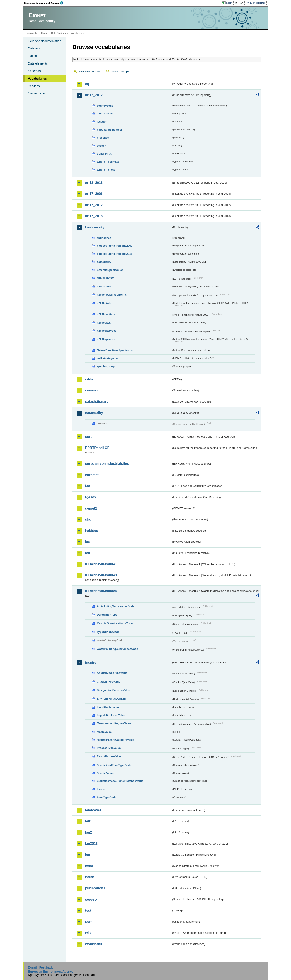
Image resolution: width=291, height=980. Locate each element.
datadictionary (97, 402)
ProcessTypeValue (109, 748)
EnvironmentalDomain (111, 699)
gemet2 (91, 508)
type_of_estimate (108, 162)
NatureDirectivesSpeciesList (115, 350)
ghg (88, 519)
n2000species (106, 339)
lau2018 (92, 844)
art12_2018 (94, 183)
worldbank (94, 944)
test (88, 910)
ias (88, 542)
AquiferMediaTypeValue (112, 673)
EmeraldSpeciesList (110, 270)
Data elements (38, 63)
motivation (104, 287)
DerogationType (107, 615)
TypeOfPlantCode (108, 632)
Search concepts (121, 72)
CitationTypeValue (109, 682)
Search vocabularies (90, 72)
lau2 (89, 832)
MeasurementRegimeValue (114, 723)
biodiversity (95, 227)
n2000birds (104, 303)
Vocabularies (38, 79)
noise (90, 877)
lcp (88, 855)
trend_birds (104, 154)
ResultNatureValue (109, 756)
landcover (93, 810)
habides (92, 531)
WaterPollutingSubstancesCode (118, 649)
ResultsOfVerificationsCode (115, 623)
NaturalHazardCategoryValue (116, 740)
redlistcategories (108, 358)
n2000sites (104, 323)
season (102, 146)
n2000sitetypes (107, 331)
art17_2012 (94, 205)
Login (229, 3)
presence (103, 138)
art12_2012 (94, 95)
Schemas (34, 71)
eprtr (89, 437)
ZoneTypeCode (107, 797)
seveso (91, 899)
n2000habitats (106, 314)
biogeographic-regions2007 (115, 246)
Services (34, 86)
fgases (91, 497)
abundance (104, 238)
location (102, 122)
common (92, 390)
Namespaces (37, 93)
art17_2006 (94, 194)
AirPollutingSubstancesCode (116, 606)
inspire (91, 662)
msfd (89, 866)
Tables (33, 56)
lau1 (89, 821)
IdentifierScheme (108, 707)
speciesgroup (106, 366)
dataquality (104, 262)
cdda (89, 379)
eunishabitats (106, 278)
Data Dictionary (60, 33)
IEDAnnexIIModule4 (101, 591)
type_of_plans (106, 170)
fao (88, 486)
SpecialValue (105, 773)
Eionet (45, 33)
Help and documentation (45, 41)
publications (95, 888)
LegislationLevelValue (111, 715)
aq (87, 84)
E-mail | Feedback (40, 967)
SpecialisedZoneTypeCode (114, 765)
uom (89, 922)
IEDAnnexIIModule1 (101, 564)
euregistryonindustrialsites (107, 464)
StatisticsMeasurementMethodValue (120, 781)
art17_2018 (94, 216)
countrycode (105, 106)
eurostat (92, 475)
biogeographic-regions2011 (115, 254)
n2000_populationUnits (112, 295)
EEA (45, 3)
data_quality (105, 113)
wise (89, 933)
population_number (110, 130)
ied (88, 553)
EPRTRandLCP (97, 448)
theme (101, 789)
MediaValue (104, 732)
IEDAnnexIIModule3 (101, 575)
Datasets (34, 48)
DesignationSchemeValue (114, 690)
